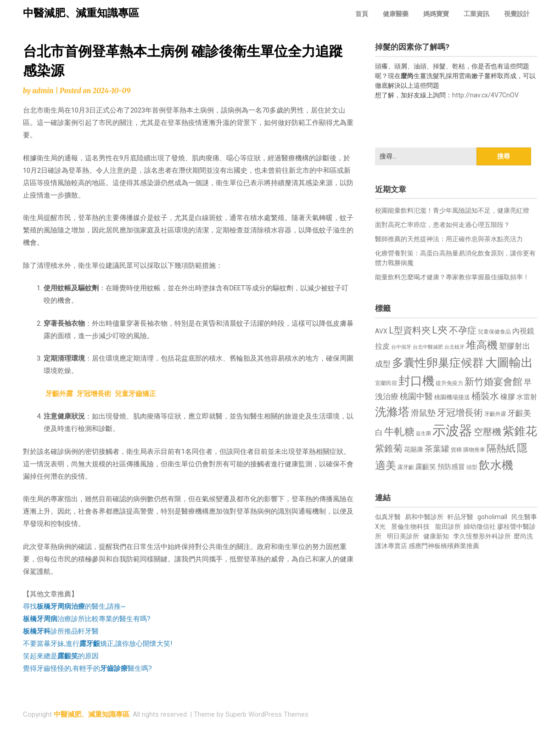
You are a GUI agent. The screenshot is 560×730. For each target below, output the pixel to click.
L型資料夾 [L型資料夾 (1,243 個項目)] (410, 330)
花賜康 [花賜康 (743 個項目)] (414, 449)
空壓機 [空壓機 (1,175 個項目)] (487, 432)
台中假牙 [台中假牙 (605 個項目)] (401, 347)
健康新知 (436, 536)
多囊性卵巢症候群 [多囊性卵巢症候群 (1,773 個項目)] (438, 363)
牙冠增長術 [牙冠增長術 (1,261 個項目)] (460, 413)
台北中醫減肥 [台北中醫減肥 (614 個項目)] (428, 347)
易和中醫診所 (424, 517)
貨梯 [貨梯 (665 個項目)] (456, 450)
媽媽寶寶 (436, 14)
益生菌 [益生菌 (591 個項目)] (423, 433)
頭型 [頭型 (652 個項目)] (472, 467)
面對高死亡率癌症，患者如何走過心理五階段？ (442, 225)
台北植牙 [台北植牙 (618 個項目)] (454, 347)
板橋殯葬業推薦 (457, 546)
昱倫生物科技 (410, 526)
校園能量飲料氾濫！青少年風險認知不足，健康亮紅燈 (452, 210)
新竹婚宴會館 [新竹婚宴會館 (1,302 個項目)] (493, 382)
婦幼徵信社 (480, 526)
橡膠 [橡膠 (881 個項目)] (508, 397)
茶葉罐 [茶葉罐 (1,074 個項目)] (437, 449)
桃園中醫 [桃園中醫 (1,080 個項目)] (416, 396)
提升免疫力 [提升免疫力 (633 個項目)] (449, 383)
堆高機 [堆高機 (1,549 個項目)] (482, 345)
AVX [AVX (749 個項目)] (381, 331)
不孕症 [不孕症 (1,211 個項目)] (463, 331)
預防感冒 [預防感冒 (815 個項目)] (451, 467)
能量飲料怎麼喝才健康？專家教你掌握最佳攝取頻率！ (452, 277)
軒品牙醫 (460, 517)
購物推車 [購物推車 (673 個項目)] (474, 450)
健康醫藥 (396, 14)
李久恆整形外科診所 (483, 536)
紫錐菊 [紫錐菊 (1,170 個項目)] (389, 449)
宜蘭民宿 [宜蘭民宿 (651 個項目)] (386, 383)
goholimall (492, 517)
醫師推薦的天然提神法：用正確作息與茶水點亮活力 (449, 239)
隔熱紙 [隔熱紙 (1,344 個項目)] (501, 448)
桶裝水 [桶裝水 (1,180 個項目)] (485, 396)
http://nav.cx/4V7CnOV (485, 95)
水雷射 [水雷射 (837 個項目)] (527, 397)
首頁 (362, 14)
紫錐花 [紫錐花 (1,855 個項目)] (520, 431)
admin (43, 91)
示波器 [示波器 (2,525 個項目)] (452, 430)
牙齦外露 (59, 394)
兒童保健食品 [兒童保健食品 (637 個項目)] (494, 332)
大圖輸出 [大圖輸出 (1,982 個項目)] (509, 362)
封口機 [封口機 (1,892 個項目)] (416, 381)
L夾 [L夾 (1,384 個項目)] (440, 330)
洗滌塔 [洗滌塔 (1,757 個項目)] (392, 412)
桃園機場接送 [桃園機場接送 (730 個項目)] (452, 397)
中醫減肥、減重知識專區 (81, 13)
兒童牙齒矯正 (135, 394)
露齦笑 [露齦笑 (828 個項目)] (426, 467)
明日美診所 (402, 536)
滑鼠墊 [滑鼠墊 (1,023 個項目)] (423, 413)
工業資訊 (476, 14)
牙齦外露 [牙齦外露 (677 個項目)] (495, 414)
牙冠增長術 (94, 394)
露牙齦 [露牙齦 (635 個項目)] (406, 467)
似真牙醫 (388, 517)
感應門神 (421, 546)
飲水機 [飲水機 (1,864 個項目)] (496, 465)
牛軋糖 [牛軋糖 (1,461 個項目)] (399, 431)
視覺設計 (517, 14)
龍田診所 (448, 526)
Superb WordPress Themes (267, 714)
